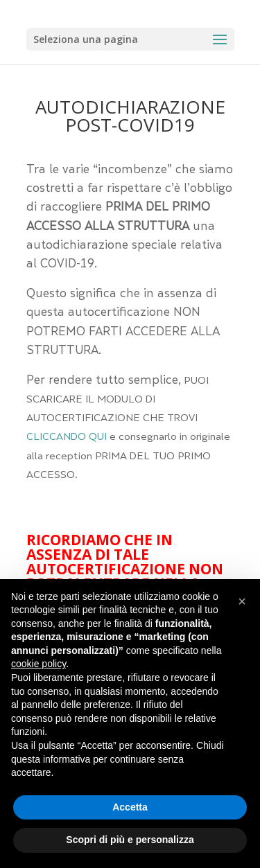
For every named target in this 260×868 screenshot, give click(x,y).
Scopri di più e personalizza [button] (130, 840)
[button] (242, 601)
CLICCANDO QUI (67, 437)
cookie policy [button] (38, 664)
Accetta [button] (130, 807)
